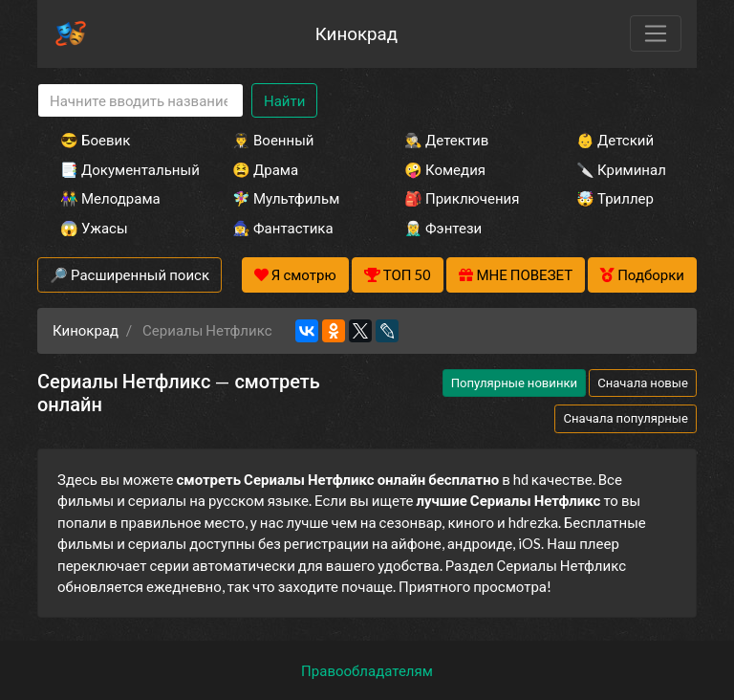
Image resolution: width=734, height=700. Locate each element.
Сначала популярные (626, 418)
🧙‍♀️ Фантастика (283, 228)
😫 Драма (265, 169)
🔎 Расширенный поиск (130, 274)
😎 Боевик (95, 140)
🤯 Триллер (615, 198)
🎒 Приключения (462, 198)
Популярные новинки (514, 383)
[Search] (140, 101)
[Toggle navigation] (656, 33)
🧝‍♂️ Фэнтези (443, 228)
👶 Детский (615, 140)
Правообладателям (367, 670)
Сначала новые (643, 383)
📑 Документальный (120, 169)
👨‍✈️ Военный (273, 140)
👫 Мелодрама (110, 198)
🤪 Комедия (445, 169)
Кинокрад (356, 33)
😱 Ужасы (94, 228)
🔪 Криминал (621, 169)
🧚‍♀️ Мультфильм (286, 198)
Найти (284, 100)
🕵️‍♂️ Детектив (446, 140)
